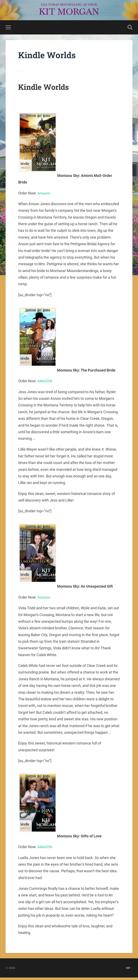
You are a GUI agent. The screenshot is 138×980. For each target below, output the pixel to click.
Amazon (45, 194)
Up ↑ (129, 970)
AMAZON (45, 382)
